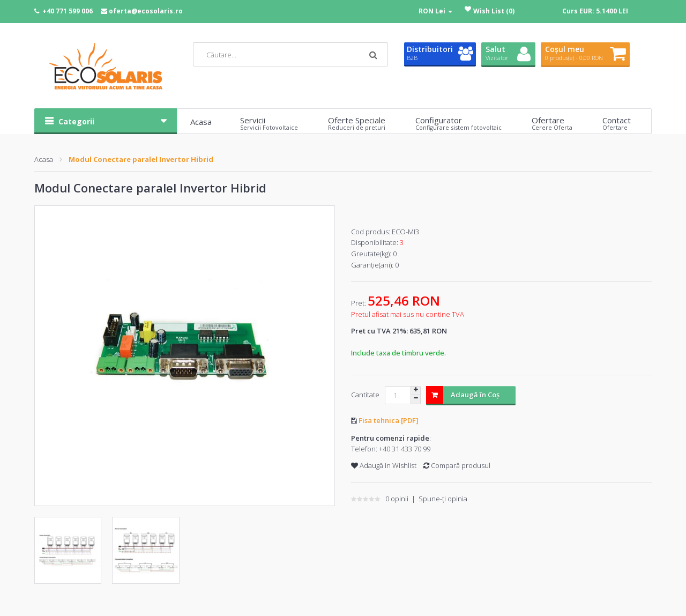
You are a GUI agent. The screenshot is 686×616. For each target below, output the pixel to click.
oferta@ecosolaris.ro (146, 11)
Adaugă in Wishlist (384, 465)
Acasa (44, 159)
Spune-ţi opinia (443, 499)
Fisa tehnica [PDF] (389, 420)
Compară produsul (457, 465)
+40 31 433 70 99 (405, 449)
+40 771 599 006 (68, 11)
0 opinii (397, 499)
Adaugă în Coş (463, 395)
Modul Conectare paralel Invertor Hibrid (141, 159)
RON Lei (435, 11)
